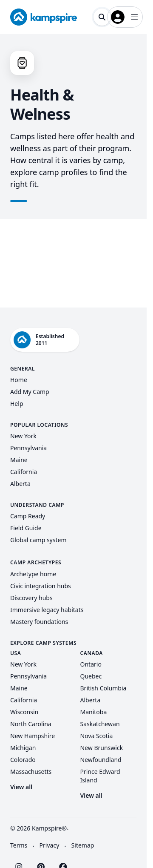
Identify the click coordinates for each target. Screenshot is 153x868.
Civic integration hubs (41, 586)
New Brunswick (102, 748)
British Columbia (103, 688)
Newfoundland (101, 760)
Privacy (50, 845)
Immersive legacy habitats (47, 610)
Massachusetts (31, 772)
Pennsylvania (28, 448)
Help (17, 404)
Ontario (91, 664)
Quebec (91, 676)
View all (21, 787)
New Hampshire (33, 736)
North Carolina (31, 724)
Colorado (23, 760)
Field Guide (26, 528)
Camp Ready (28, 516)
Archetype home (33, 574)
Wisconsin (24, 712)
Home (19, 380)
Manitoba (94, 712)
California (24, 472)
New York (23, 436)
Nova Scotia (97, 736)
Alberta (20, 484)
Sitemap (83, 845)
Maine (19, 460)
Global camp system (38, 540)
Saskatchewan (100, 724)
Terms (19, 845)
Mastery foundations (39, 622)
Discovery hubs (31, 598)
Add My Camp (30, 392)
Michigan (23, 748)
